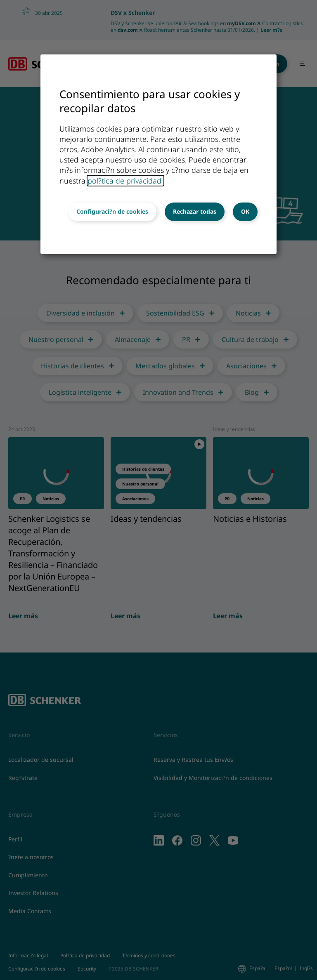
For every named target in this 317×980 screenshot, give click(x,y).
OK (245, 211)
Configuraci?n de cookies (112, 211)
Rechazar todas (195, 211)
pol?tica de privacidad (125, 181)
